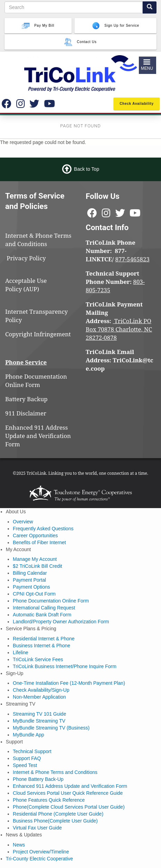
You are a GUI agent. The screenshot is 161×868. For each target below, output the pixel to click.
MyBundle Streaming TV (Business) (51, 728)
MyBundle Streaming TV (39, 721)
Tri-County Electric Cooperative (39, 859)
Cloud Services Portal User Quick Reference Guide (68, 793)
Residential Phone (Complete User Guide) (58, 814)
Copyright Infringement (38, 334)
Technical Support (32, 751)
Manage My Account (35, 559)
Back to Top (87, 169)
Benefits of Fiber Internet (39, 542)
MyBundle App (28, 735)
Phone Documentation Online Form (36, 381)
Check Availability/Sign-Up (41, 690)
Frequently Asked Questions (43, 529)
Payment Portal (29, 580)
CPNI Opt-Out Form (34, 594)
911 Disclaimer (26, 413)
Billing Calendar (30, 573)
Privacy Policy (29, 258)
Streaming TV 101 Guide (39, 714)
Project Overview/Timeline (41, 852)
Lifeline (20, 652)
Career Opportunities (35, 536)
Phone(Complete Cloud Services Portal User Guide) (69, 807)
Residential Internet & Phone (44, 639)
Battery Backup (26, 399)
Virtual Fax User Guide (37, 828)
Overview (23, 522)
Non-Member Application (39, 697)
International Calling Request (44, 608)
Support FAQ (27, 758)
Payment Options (31, 587)
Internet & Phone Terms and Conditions (38, 240)
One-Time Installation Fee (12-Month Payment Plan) (69, 683)
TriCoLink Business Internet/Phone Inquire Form (65, 666)
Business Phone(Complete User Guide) (55, 821)
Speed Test (25, 765)
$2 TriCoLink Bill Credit (37, 566)
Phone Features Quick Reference (49, 800)
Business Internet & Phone (42, 646)
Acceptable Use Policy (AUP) (26, 285)
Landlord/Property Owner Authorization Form (61, 622)
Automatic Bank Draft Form (42, 615)
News (19, 845)
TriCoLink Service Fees (38, 659)
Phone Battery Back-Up (38, 779)
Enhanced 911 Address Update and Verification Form (38, 436)
